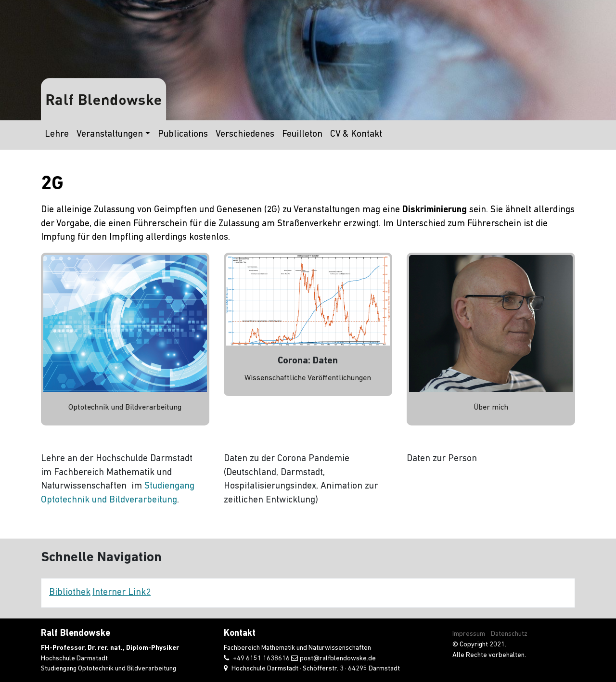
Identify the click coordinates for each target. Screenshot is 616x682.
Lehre (57, 135)
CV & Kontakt (356, 135)
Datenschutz (509, 634)
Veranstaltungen (110, 135)
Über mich (491, 408)
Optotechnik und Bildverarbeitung (125, 408)
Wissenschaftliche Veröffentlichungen (308, 378)
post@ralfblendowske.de (338, 659)
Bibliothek (70, 593)
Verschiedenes (245, 135)
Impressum (469, 634)
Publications (183, 135)
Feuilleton (302, 135)
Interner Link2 (122, 593)
